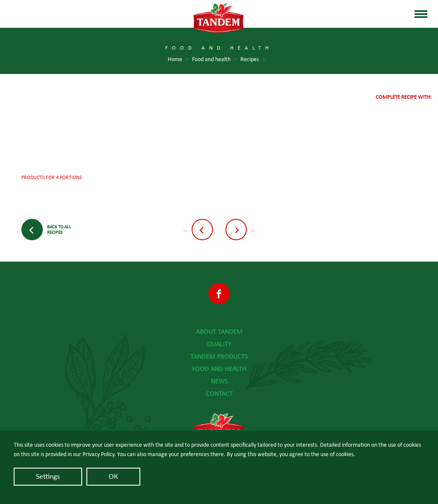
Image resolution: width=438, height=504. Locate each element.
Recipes (253, 60)
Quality (219, 344)
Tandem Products (219, 357)
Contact (219, 394)
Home (178, 60)
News (219, 381)
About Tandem (219, 332)
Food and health (219, 369)
